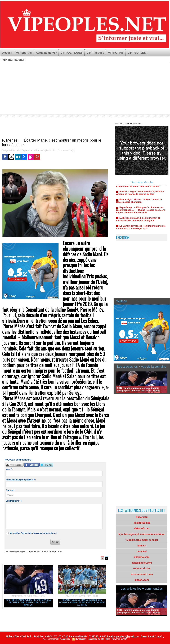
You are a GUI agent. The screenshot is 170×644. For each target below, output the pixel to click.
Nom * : (9, 469)
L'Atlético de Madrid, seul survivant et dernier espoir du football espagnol (138, 222)
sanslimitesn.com (142, 563)
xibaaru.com (142, 580)
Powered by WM (119, 639)
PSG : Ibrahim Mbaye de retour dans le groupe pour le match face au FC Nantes (28, 602)
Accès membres (50, 639)
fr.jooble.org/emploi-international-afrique (142, 534)
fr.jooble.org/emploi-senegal (142, 540)
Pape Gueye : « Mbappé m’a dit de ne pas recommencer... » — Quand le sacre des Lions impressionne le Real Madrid (141, 212)
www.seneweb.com (142, 574)
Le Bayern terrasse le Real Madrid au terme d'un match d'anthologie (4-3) (141, 230)
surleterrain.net (142, 568)
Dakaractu (142, 517)
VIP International (13, 60)
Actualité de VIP (46, 53)
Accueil (7, 53)
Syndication (81, 639)
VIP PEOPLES (137, 53)
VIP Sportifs (24, 53)
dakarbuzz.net (142, 523)
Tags (108, 639)
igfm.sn (142, 546)
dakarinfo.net (142, 528)
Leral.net (142, 551)
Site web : (10, 490)
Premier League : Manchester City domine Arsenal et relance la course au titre (82, 602)
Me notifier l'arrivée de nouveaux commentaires (33, 533)
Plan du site (65, 639)
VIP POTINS (116, 53)
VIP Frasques (95, 53)
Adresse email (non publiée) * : (21, 480)
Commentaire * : (14, 501)
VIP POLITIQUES (72, 53)
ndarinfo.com (142, 557)
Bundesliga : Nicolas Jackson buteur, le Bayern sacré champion (139, 203)
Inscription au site (96, 639)
